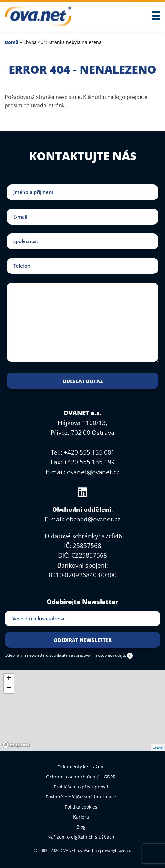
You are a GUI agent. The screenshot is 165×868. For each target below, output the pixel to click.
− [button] (9, 688)
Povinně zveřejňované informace (81, 797)
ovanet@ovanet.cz (93, 472)
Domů (12, 42)
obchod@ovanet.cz (93, 519)
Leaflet (158, 747)
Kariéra (81, 817)
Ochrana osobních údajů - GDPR (81, 777)
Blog (81, 827)
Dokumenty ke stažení (81, 767)
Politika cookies (81, 807)
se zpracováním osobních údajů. (97, 655)
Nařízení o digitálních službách (81, 837)
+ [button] (9, 679)
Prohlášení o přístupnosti (81, 787)
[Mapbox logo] (16, 745)
